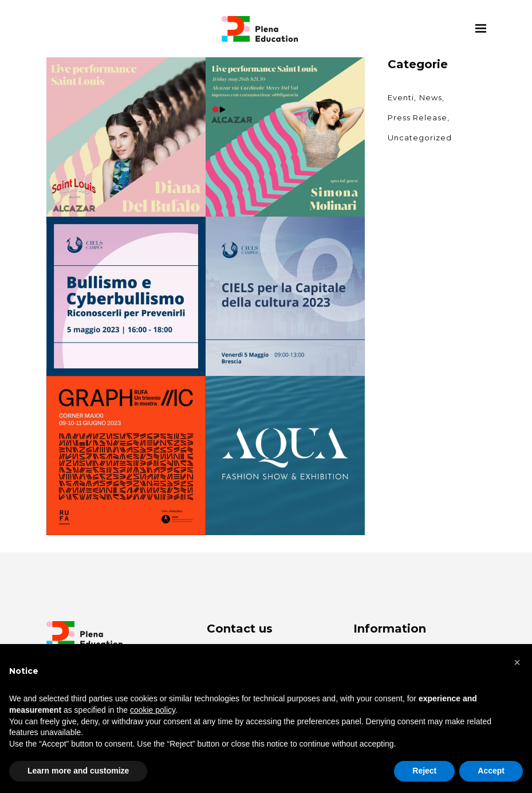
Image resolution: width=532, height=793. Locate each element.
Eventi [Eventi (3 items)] (401, 97)
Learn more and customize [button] (78, 771)
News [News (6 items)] (431, 97)
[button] (517, 662)
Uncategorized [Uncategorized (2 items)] (420, 138)
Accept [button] (491, 771)
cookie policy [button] (153, 710)
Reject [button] (424, 771)
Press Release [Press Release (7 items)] (417, 117)
